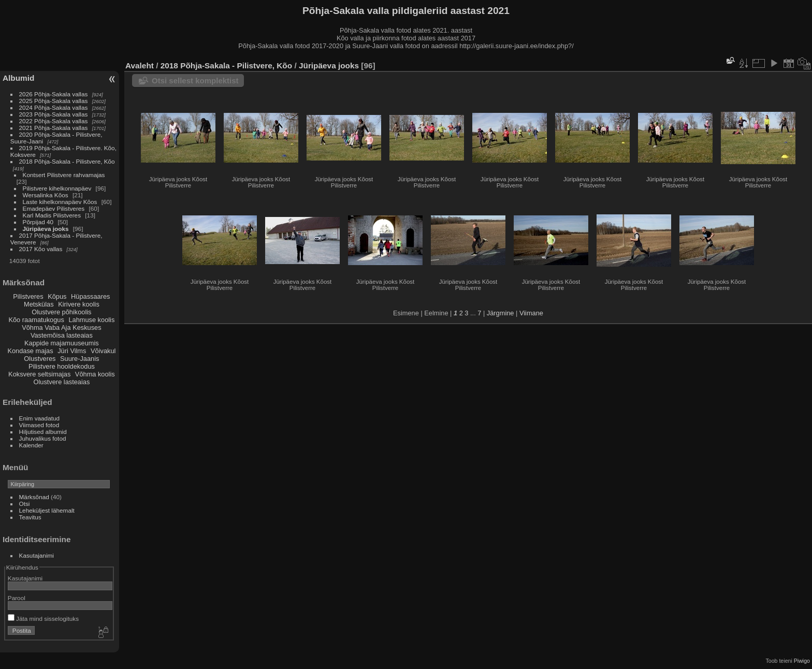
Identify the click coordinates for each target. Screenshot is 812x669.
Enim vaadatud (40, 418)
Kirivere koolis (79, 304)
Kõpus (57, 296)
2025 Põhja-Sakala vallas (54, 101)
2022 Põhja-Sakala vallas (54, 121)
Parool (17, 598)
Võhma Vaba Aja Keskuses (61, 328)
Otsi (25, 504)
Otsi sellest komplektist (195, 81)
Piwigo (802, 661)
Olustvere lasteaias (61, 382)
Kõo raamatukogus (36, 320)
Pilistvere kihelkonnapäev (57, 188)
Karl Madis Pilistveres (52, 215)
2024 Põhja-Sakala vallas (54, 107)
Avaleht (140, 66)
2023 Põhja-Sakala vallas (54, 114)
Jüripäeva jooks (46, 229)
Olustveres (40, 359)
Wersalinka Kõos (46, 195)
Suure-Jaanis (79, 359)
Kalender (31, 445)
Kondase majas (30, 351)
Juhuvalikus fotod (43, 438)
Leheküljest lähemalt (47, 510)
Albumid (18, 78)
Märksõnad (34, 497)
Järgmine (501, 313)
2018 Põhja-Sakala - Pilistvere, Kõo (67, 161)
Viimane (531, 313)
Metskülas (39, 304)
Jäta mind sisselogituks (43, 619)
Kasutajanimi (37, 555)
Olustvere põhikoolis (61, 312)
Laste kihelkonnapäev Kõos (60, 202)
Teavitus (30, 517)
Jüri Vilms (72, 351)
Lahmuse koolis (91, 320)
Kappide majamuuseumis (62, 343)
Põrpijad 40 (38, 222)
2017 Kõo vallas (41, 249)
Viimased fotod (39, 425)
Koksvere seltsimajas (39, 374)
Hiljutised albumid (43, 432)
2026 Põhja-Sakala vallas (54, 94)
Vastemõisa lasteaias (62, 335)
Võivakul (103, 351)
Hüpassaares (90, 296)
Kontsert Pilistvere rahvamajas (64, 175)
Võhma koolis (95, 374)
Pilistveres (28, 296)
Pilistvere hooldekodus (62, 366)
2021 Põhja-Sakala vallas (54, 128)
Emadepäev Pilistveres (54, 208)
